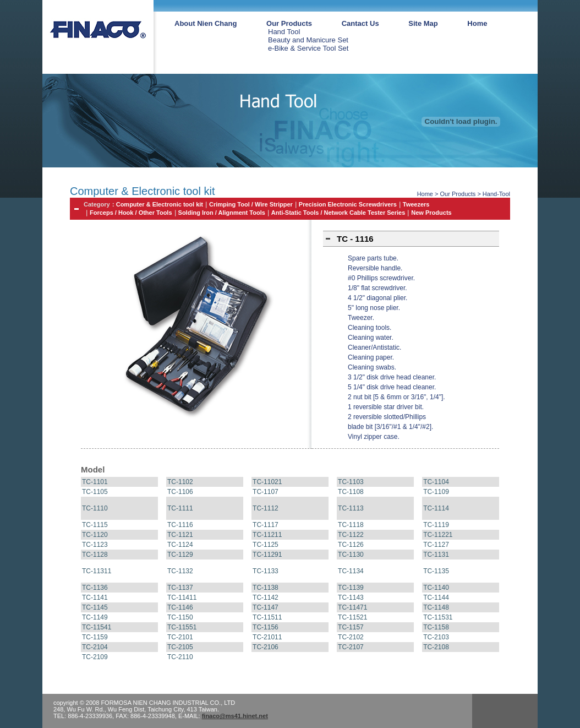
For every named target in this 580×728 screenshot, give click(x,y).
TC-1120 (95, 535)
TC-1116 (180, 525)
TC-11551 (182, 627)
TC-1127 (436, 545)
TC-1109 (436, 492)
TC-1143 (351, 597)
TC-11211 (267, 535)
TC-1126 (351, 545)
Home (477, 23)
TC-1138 (266, 588)
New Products (431, 213)
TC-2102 (351, 637)
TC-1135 (436, 571)
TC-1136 (95, 588)
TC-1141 (95, 597)
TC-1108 (351, 492)
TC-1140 (436, 588)
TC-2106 (266, 647)
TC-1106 (180, 492)
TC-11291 (267, 555)
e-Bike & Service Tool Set (308, 48)
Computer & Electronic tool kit (160, 204)
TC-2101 (180, 637)
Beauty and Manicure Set (308, 40)
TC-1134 (351, 571)
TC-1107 (266, 492)
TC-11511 (267, 617)
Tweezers (416, 204)
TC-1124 (180, 545)
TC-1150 (180, 617)
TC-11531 (438, 617)
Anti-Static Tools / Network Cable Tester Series (338, 213)
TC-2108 (436, 647)
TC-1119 (436, 525)
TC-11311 (97, 571)
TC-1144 (436, 597)
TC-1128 (95, 555)
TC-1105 (95, 492)
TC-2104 (95, 647)
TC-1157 (351, 627)
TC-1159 (95, 637)
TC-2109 (95, 657)
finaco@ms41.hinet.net (235, 716)
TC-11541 (97, 627)
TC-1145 (95, 607)
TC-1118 (351, 525)
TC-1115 (95, 525)
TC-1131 (436, 555)
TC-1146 (180, 607)
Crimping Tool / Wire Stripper (251, 204)
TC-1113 (351, 508)
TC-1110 (95, 508)
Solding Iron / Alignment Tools (222, 213)
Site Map (423, 23)
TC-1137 (180, 588)
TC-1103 (351, 482)
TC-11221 (438, 535)
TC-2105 (180, 647)
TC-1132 (180, 571)
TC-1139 (351, 588)
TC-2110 (180, 657)
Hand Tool (284, 32)
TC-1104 (436, 482)
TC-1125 (266, 545)
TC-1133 (266, 571)
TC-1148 (436, 607)
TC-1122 (351, 535)
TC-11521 (352, 617)
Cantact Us (360, 23)
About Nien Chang (206, 23)
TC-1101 (95, 482)
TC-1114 (436, 508)
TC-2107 (351, 647)
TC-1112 (266, 508)
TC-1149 (95, 617)
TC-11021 (267, 482)
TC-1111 (180, 508)
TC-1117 (266, 525)
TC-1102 (180, 482)
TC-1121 (180, 535)
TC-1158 (436, 627)
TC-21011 (267, 637)
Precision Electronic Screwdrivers (348, 204)
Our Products (289, 23)
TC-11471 (352, 607)
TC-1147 (266, 607)
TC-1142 (266, 597)
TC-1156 (266, 627)
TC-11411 (182, 597)
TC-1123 (95, 545)
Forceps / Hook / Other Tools (131, 213)
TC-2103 (436, 637)
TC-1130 (351, 555)
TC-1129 (180, 555)
